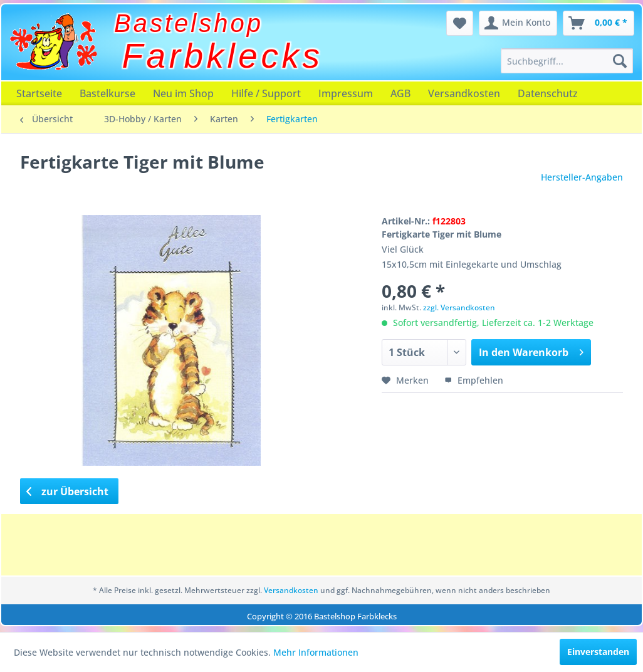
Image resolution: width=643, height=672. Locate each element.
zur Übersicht (68, 491)
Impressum (346, 93)
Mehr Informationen (316, 652)
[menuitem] (567, 61)
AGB (400, 93)
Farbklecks (223, 56)
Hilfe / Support (266, 93)
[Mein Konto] (518, 23)
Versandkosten (464, 93)
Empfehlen (474, 380)
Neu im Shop (183, 93)
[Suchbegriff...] (567, 61)
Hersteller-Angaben (582, 177)
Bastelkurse (107, 93)
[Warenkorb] (599, 23)
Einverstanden (598, 652)
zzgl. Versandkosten (459, 307)
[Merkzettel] (460, 23)
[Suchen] (620, 61)
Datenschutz (548, 93)
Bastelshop (189, 23)
